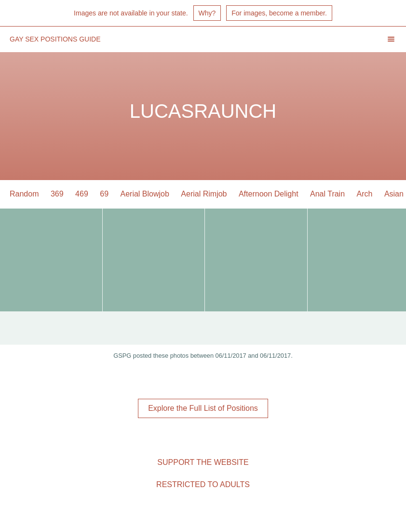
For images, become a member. (279, 13)
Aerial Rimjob (204, 194)
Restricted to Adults (203, 484)
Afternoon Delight (269, 194)
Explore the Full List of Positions (203, 408)
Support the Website (203, 462)
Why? (207, 13)
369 (57, 194)
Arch (365, 194)
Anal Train (327, 194)
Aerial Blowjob (145, 194)
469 (82, 194)
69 (104, 194)
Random (24, 194)
